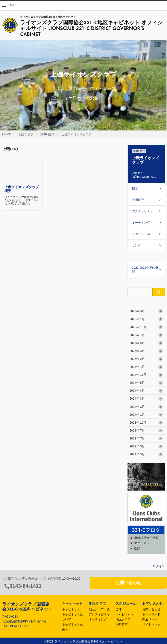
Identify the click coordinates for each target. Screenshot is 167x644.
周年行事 (122, 624)
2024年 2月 (146, 407)
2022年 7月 (146, 439)
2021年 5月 (146, 455)
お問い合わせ (128, 583)
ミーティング (141, 223)
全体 (119, 609)
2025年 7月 (146, 335)
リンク (137, 245)
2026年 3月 (146, 311)
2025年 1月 (146, 367)
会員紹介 (138, 200)
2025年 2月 (146, 359)
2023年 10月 (146, 423)
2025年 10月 (146, 327)
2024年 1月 (146, 415)
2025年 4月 (146, 351)
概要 (135, 188)
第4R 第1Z (47, 134)
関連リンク (150, 619)
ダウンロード (151, 614)
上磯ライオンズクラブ (77, 134)
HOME (7, 134)
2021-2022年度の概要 (145, 269)
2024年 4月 (146, 391)
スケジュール (141, 234)
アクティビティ (143, 211)
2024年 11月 (146, 375)
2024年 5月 (146, 383)
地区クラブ (26, 134)
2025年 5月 (146, 343)
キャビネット (71, 609)
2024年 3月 (146, 399)
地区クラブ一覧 (99, 609)
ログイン (159, 566)
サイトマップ (151, 624)
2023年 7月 (146, 431)
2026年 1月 (146, 319)
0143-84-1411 (25, 586)
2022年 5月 (146, 447)
